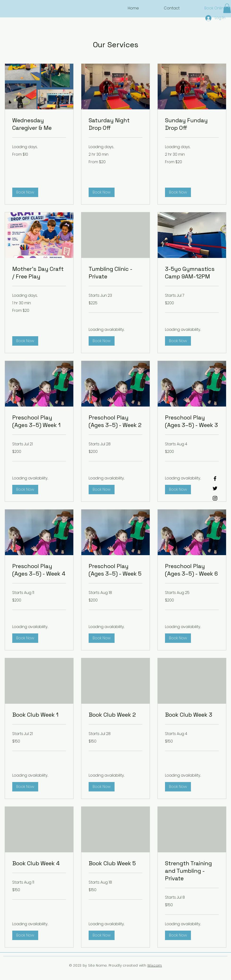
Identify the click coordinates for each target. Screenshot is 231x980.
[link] (39, 124)
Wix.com (155, 965)
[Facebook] (215, 478)
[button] (227, 8)
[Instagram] (215, 498)
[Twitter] (215, 488)
